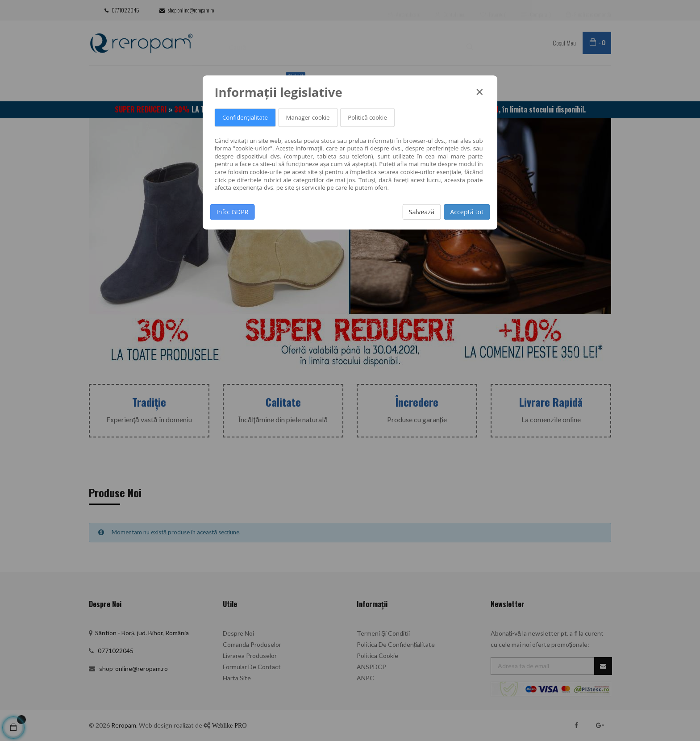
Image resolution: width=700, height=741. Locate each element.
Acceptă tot (467, 212)
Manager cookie (308, 118)
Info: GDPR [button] (233, 212)
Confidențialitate (245, 118)
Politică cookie (367, 118)
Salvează (422, 212)
